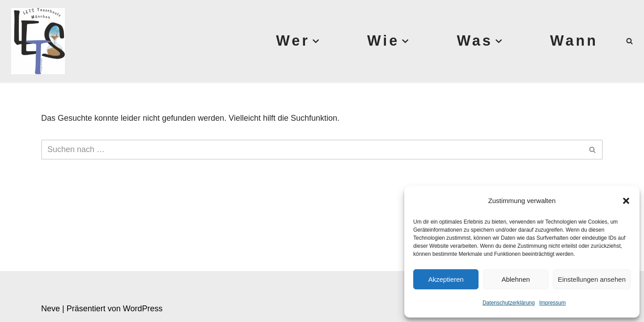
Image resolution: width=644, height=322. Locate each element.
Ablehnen (515, 279)
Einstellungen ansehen (592, 279)
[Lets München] (36, 41)
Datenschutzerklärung (509, 303)
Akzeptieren (446, 279)
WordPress (143, 309)
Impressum (553, 303)
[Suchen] (629, 41)
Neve (51, 309)
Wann (574, 41)
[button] (626, 201)
